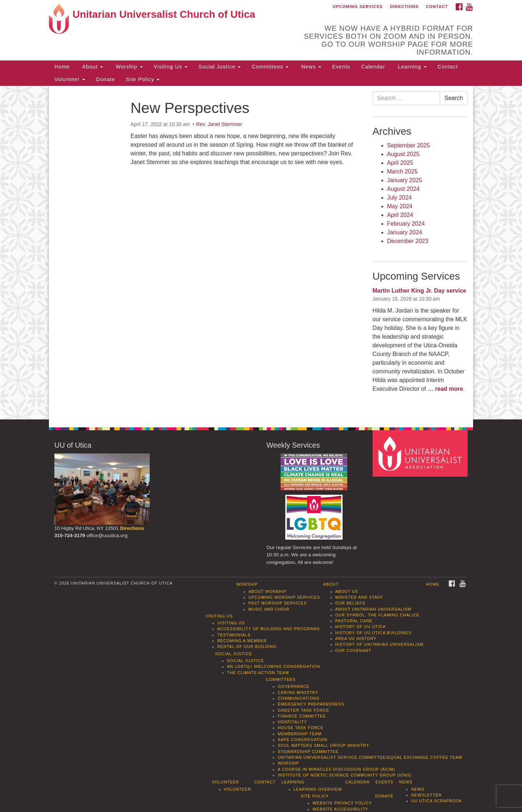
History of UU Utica (361, 627)
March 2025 (403, 171)
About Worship (267, 591)
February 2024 (406, 224)
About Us (347, 591)
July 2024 (400, 198)
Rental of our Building (247, 646)
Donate (105, 79)
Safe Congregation (303, 740)
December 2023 (408, 241)
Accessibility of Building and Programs (268, 629)
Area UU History (356, 639)
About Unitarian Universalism (373, 609)
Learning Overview (318, 789)
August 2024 (403, 189)
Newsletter (426, 795)
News (310, 67)
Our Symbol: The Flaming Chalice (378, 615)
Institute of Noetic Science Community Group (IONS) (345, 775)
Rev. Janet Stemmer (219, 124)
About (92, 67)
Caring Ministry (298, 692)
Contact (437, 7)
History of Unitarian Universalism (380, 644)
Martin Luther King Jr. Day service (420, 291)
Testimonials (234, 635)
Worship (128, 67)
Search (454, 98)
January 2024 (405, 232)
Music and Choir (269, 609)
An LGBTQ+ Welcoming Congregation (273, 666)
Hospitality (292, 722)
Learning (411, 67)
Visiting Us (171, 67)
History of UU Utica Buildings (373, 633)
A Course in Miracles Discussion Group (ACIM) (336, 769)
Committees (270, 67)
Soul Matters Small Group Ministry (323, 745)
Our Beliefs (350, 603)
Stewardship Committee (308, 752)
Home (62, 67)
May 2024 (400, 206)
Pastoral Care (354, 621)
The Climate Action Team (258, 673)
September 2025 (409, 145)
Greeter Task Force (303, 710)
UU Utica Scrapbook (437, 801)
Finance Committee (302, 716)
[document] (261, 253)
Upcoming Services (358, 7)
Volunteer (70, 79)
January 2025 (405, 180)
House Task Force (301, 728)
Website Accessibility (340, 809)
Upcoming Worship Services (284, 597)
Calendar (373, 67)
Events (341, 67)
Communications (299, 698)
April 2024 (400, 215)
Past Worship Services (277, 603)
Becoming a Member (242, 641)
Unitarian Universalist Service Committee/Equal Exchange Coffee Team (370, 757)
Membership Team (300, 734)
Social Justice (219, 67)
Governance (293, 686)
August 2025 (403, 154)
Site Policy (143, 79)
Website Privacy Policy (342, 803)
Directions (404, 7)
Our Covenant (353, 650)
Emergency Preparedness (311, 704)
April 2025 (400, 163)
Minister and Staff (359, 597)
